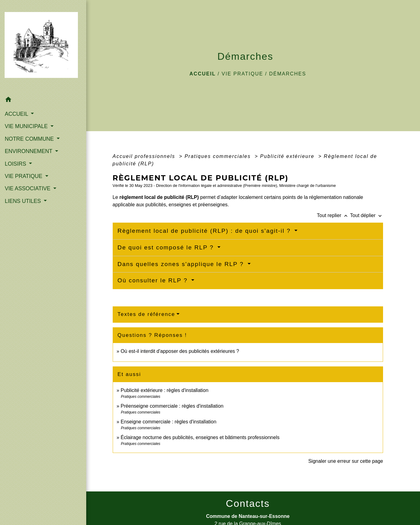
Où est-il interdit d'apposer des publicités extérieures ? (180, 351)
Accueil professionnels (145, 156)
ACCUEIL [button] (17, 104)
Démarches (288, 74)
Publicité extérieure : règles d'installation (165, 390)
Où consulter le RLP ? (154, 280)
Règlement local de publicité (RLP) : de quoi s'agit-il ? (205, 231)
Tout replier (333, 215)
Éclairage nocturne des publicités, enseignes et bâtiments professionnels (200, 437)
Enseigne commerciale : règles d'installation (169, 422)
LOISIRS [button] (16, 154)
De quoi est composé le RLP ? (167, 247)
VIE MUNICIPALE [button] (27, 117)
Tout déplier (367, 215)
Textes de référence (146, 314)
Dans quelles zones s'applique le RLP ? (182, 264)
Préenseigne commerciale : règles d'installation (172, 406)
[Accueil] (38, 42)
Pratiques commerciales (218, 156)
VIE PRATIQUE (242, 74)
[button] (38, 91)
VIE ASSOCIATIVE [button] (28, 179)
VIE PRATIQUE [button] (24, 167)
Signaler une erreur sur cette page (346, 461)
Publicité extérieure (288, 156)
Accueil (202, 74)
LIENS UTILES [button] (23, 192)
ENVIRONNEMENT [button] (29, 142)
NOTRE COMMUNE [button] (30, 129)
